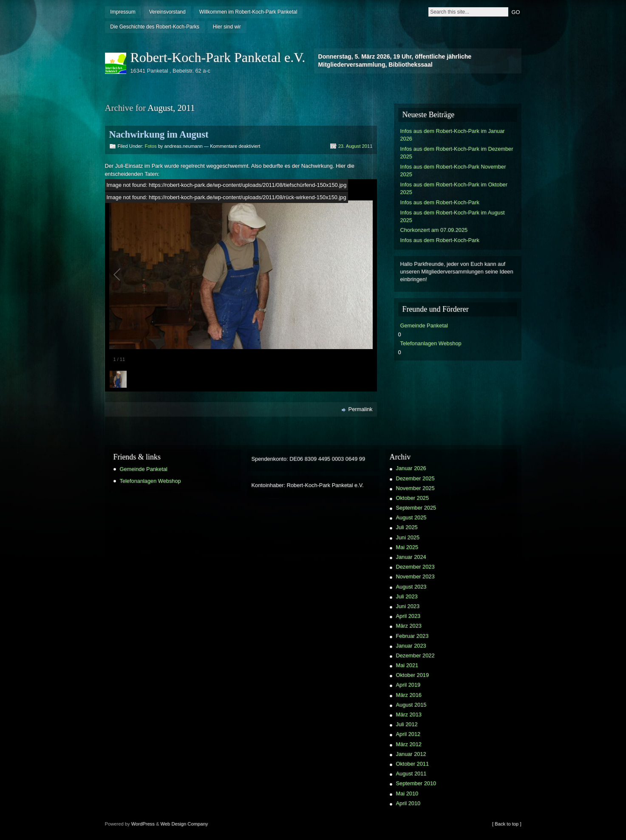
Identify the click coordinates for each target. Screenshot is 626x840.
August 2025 (411, 517)
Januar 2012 (411, 754)
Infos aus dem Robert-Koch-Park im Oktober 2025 (454, 188)
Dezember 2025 (415, 478)
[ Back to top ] (507, 824)
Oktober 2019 (413, 675)
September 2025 (416, 508)
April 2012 (408, 734)
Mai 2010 (407, 793)
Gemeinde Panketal (424, 326)
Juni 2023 (408, 606)
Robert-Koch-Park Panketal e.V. (218, 57)
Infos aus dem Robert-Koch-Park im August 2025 (453, 216)
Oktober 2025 (413, 498)
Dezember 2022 (415, 655)
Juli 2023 (407, 596)
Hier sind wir (227, 27)
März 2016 (409, 695)
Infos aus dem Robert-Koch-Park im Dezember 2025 (457, 153)
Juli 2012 (407, 724)
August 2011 (411, 774)
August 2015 (411, 705)
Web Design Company (184, 824)
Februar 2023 (412, 636)
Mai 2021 (407, 665)
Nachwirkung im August (159, 134)
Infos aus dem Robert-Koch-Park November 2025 (453, 171)
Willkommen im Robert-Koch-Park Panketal (248, 12)
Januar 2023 (411, 646)
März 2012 (409, 744)
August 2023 (411, 587)
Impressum (123, 12)
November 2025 (415, 488)
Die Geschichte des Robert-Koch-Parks (154, 27)
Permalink (361, 409)
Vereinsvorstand (167, 12)
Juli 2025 (407, 527)
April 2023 (408, 616)
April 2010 (408, 803)
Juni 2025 (408, 537)
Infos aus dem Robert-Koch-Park (440, 202)
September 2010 (416, 783)
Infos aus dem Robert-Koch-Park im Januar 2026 (453, 135)
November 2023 (415, 576)
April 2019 (408, 685)
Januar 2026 (411, 468)
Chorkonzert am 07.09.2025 (434, 230)
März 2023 (409, 626)
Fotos (151, 146)
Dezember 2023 (415, 567)
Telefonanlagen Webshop (431, 343)
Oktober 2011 (413, 764)
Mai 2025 (407, 547)
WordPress (143, 824)
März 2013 (409, 715)
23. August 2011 (355, 146)
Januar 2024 (411, 557)
